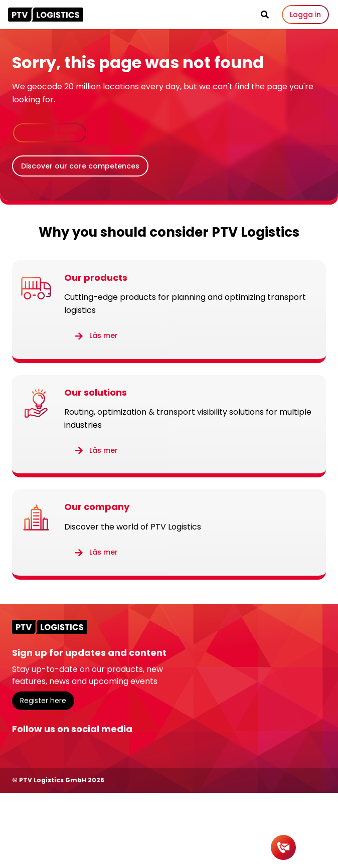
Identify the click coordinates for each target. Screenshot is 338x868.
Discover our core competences (80, 166)
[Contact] (283, 847)
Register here (43, 701)
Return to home (50, 133)
